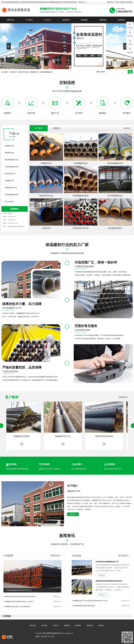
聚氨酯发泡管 (35, 72)
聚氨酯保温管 (9, 146)
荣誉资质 (103, 20)
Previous (9, 46)
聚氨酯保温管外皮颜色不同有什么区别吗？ (20, 602)
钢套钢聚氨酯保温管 (12, 167)
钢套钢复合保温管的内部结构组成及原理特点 (21, 597)
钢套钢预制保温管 (115, 228)
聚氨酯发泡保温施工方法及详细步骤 (18, 607)
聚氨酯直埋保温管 (11, 188)
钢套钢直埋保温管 (46, 196)
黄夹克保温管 (9, 202)
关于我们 (116, 2)
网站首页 (110, 2)
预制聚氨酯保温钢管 (81, 196)
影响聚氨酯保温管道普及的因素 (84, 606)
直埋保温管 (34, 2)
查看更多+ (127, 128)
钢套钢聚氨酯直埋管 (12, 195)
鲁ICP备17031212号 (48, 637)
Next (125, 46)
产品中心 (48, 20)
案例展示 (85, 20)
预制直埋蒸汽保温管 (81, 228)
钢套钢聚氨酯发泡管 (12, 160)
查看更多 (122, 397)
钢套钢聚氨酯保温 (46, 72)
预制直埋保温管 (24, 72)
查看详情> (102, 575)
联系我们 (130, 2)
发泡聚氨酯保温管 (81, 163)
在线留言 (123, 2)
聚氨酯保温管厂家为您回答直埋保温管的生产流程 (90, 601)
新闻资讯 (66, 20)
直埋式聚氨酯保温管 (115, 196)
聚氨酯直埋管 (9, 181)
